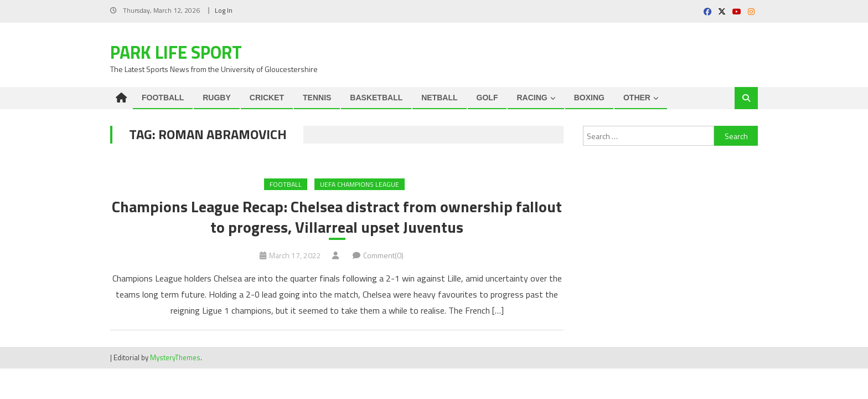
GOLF (487, 98)
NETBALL (439, 98)
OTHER (637, 98)
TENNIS (317, 98)
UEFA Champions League (360, 184)
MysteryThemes (175, 357)
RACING (532, 98)
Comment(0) (383, 255)
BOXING (589, 98)
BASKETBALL (376, 98)
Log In (224, 10)
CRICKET (267, 98)
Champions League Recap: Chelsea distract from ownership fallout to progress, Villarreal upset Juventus (337, 217)
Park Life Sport (176, 52)
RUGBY (217, 98)
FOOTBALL (163, 98)
